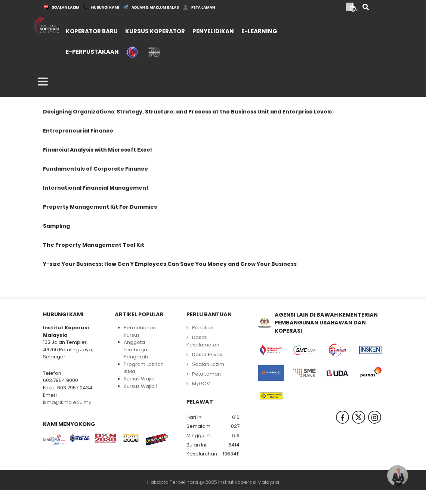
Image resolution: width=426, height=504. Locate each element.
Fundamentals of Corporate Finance (95, 169)
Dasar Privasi (208, 354)
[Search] (366, 8)
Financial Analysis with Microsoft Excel (97, 150)
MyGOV (201, 384)
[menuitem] (92, 30)
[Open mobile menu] (43, 82)
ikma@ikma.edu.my (67, 402)
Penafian (203, 328)
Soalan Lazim (208, 364)
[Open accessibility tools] (354, 7)
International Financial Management (96, 188)
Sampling (56, 226)
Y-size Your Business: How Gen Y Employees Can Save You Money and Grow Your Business (170, 264)
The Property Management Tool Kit (94, 245)
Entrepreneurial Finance (78, 131)
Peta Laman (206, 374)
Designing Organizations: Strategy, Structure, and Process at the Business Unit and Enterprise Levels (187, 112)
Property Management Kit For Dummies (100, 207)
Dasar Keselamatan (203, 341)
